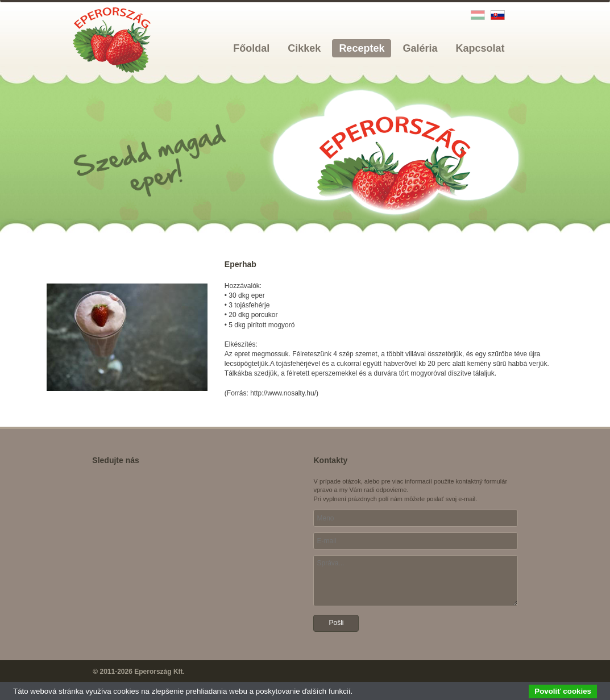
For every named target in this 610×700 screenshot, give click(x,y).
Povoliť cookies (563, 691)
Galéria (420, 48)
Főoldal (251, 48)
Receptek (362, 48)
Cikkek (304, 48)
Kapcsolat (480, 48)
